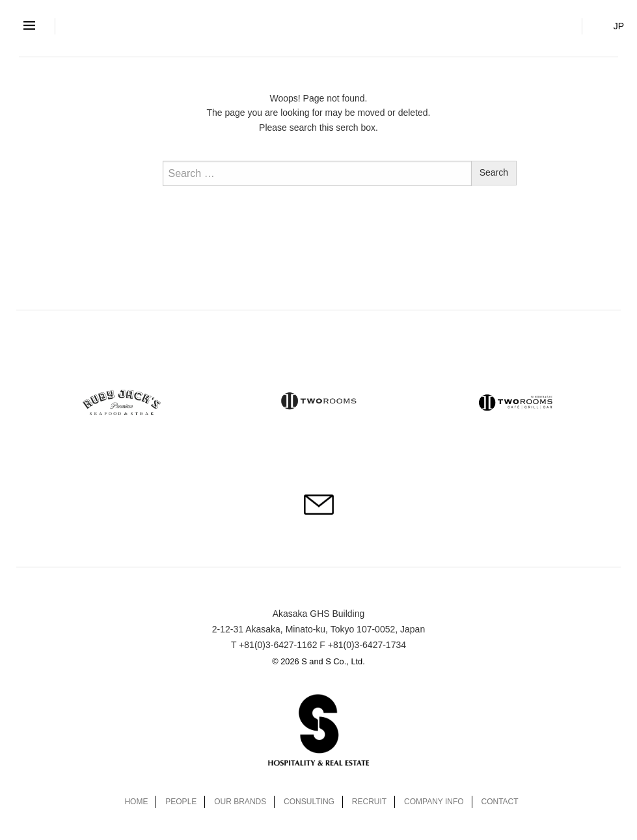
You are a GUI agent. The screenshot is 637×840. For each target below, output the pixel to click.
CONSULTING (309, 802)
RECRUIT (369, 802)
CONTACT (500, 802)
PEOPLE (181, 802)
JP (619, 26)
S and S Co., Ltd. (319, 25)
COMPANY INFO (434, 802)
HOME (136, 802)
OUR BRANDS (240, 802)
